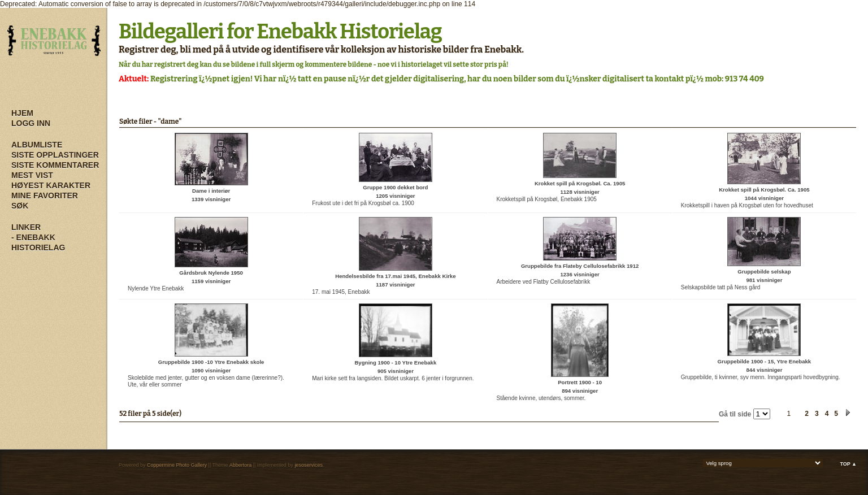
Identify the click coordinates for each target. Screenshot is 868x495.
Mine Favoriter (45, 196)
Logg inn (31, 123)
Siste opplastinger (55, 155)
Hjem (22, 113)
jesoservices (309, 465)
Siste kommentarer (55, 165)
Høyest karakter (51, 185)
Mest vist (32, 175)
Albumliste (37, 145)
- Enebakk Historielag (38, 242)
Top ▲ (848, 464)
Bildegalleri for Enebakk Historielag (280, 32)
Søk (20, 206)
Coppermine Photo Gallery (177, 465)
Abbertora (241, 465)
